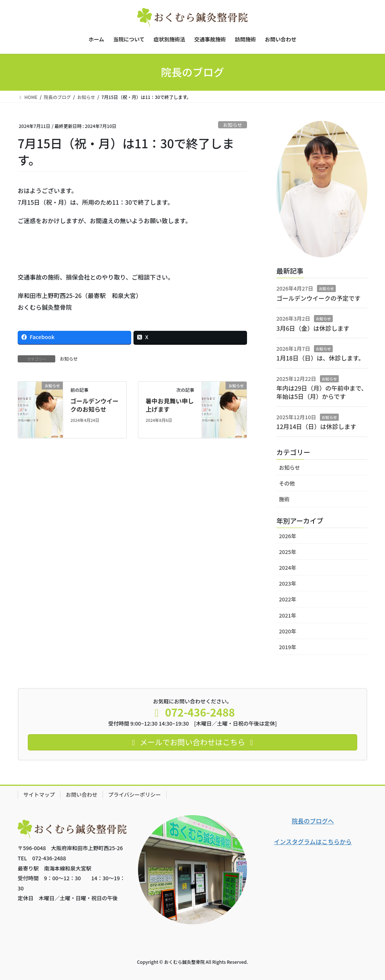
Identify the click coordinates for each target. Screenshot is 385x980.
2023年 (288, 583)
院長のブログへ (313, 821)
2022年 (288, 599)
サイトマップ (39, 794)
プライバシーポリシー (135, 794)
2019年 (288, 647)
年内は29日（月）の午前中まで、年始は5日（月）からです (322, 392)
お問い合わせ (82, 794)
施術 (284, 499)
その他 (287, 483)
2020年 (288, 631)
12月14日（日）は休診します (316, 426)
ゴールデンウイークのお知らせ (94, 405)
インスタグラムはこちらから (313, 842)
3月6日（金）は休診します (313, 328)
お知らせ (233, 125)
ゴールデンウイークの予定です (318, 298)
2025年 (288, 552)
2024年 (288, 568)
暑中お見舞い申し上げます (170, 405)
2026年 (288, 536)
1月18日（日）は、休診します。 (320, 358)
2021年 (288, 615)
